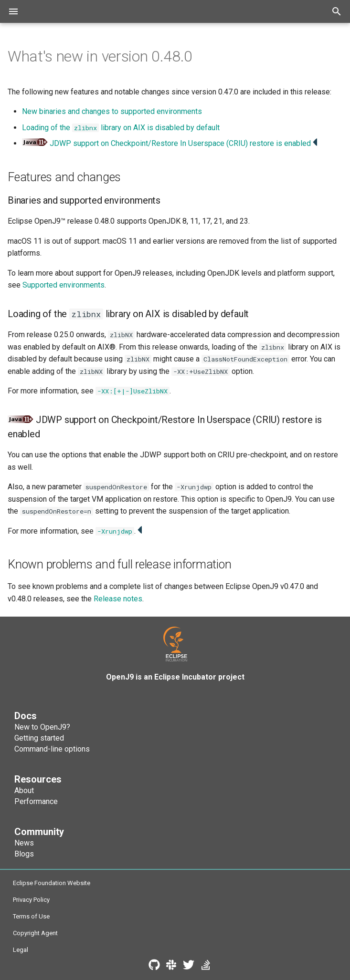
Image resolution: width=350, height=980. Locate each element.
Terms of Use (31, 916)
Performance (36, 801)
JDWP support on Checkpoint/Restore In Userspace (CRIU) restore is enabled (180, 143)
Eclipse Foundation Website (52, 883)
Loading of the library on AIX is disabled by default (121, 128)
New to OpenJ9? (42, 727)
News (24, 843)
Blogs (24, 854)
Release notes (118, 599)
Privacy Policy (31, 900)
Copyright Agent (35, 933)
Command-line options (52, 749)
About (24, 790)
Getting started (39, 738)
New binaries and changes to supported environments (112, 111)
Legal (21, 950)
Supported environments (64, 285)
